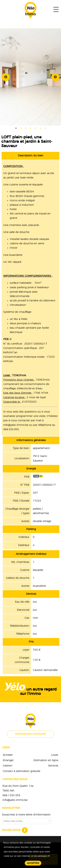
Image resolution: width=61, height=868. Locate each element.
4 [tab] (31, 128)
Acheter (8, 755)
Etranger (8, 760)
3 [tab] (26, 128)
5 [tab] (35, 128)
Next (55, 77)
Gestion (8, 766)
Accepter (33, 863)
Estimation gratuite (30, 734)
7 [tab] (45, 128)
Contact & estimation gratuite (21, 771)
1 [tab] (16, 128)
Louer (55, 755)
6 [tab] (40, 128)
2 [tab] (21, 128)
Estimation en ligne (46, 760)
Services (53, 766)
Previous (6, 77)
